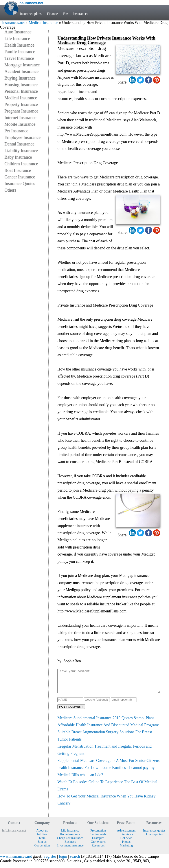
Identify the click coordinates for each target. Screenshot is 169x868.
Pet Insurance (16, 131)
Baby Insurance (18, 157)
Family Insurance (20, 52)
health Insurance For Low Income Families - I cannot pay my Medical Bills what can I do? (106, 776)
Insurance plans (31, 14)
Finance (52, 14)
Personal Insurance (21, 91)
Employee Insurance (22, 137)
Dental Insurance (19, 144)
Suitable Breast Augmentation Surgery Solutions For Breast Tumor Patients (105, 740)
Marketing (126, 850)
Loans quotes (154, 839)
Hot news (126, 843)
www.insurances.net (16, 861)
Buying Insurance (20, 78)
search (75, 861)
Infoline (42, 839)
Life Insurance (17, 38)
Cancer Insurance (20, 177)
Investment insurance (70, 850)
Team (42, 843)
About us (42, 835)
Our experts (98, 846)
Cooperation (42, 850)
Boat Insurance (18, 170)
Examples (98, 843)
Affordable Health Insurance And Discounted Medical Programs (108, 730)
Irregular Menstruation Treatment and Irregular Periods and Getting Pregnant (105, 754)
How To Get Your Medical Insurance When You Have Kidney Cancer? (107, 804)
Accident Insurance (21, 71)
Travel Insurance (19, 58)
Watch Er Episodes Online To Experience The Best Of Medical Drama (107, 790)
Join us (42, 846)
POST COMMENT (71, 711)
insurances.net (13, 23)
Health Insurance (19, 45)
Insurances (81, 14)
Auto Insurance (18, 32)
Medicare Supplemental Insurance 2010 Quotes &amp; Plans (106, 723)
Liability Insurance (21, 151)
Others (10, 190)
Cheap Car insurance (70, 843)
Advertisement (126, 835)
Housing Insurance (21, 85)
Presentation (98, 835)
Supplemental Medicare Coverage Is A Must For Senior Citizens (108, 765)
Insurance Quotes (20, 183)
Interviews (126, 839)
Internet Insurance (20, 118)
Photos (126, 846)
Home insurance (70, 839)
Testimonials (98, 839)
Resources (98, 850)
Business (70, 846)
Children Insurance (21, 164)
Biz (66, 14)
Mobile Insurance (20, 124)
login (63, 861)
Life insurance (70, 835)
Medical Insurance (43, 23)
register (50, 861)
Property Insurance (21, 104)
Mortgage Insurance (22, 65)
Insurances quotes (154, 835)
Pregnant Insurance (21, 111)
